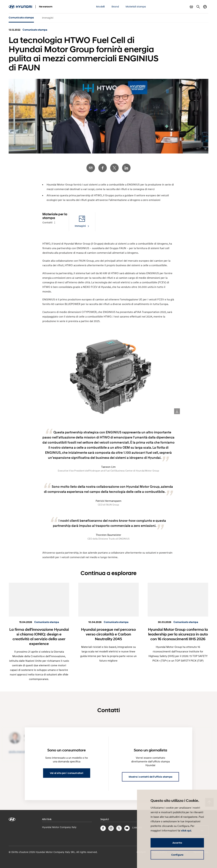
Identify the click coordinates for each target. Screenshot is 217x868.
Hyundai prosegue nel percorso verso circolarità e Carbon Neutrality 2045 (108, 634)
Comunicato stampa (21, 18)
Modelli (100, 6)
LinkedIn (126, 168)
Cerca (198, 7)
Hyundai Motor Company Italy (59, 827)
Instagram (111, 828)
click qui (186, 831)
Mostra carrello (191, 7)
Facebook (103, 168)
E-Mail (91, 168)
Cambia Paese (205, 7)
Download (177, 411)
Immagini (48, 18)
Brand (115, 6)
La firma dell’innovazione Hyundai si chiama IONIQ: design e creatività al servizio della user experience (39, 636)
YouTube (127, 828)
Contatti (47, 223)
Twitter (114, 168)
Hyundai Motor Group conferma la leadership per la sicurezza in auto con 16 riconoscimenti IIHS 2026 (178, 634)
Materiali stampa (136, 6)
